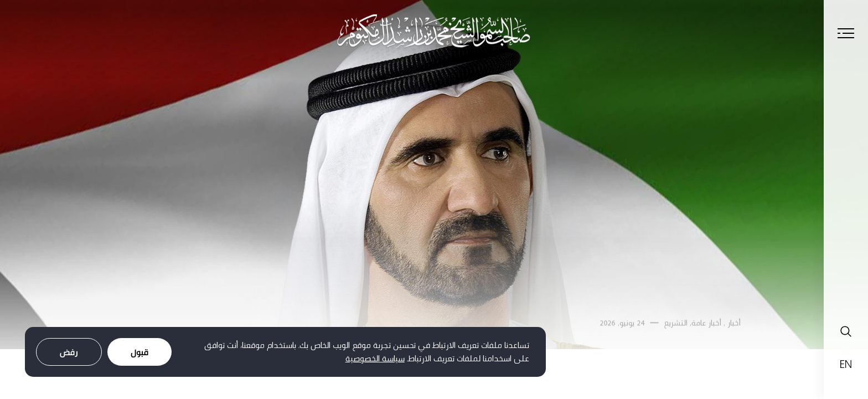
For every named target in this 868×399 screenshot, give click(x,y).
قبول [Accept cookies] (139, 352)
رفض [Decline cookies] (69, 352)
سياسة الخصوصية (375, 358)
